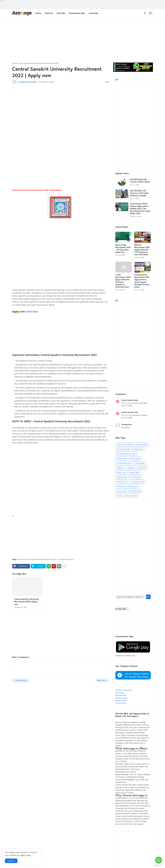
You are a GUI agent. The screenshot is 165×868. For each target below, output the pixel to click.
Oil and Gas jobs (124, 449)
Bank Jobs (120, 693)
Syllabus (120, 468)
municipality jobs (137, 482)
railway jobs (122, 491)
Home (15, 63)
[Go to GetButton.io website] (159, 865)
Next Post (101, 680)
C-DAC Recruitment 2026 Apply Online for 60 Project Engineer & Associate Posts (123, 281)
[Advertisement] (83, 40)
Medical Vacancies (124, 690)
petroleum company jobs (127, 486)
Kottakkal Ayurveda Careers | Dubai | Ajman (140, 181)
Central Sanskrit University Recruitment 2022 (39, 63)
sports (119, 496)
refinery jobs (136, 491)
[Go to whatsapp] (159, 860)
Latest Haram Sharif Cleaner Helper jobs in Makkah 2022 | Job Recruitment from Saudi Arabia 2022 (140, 209)
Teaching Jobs (122, 698)
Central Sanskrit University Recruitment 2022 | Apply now (27, 602)
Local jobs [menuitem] (93, 13)
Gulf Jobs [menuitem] (61, 13)
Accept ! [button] (11, 861)
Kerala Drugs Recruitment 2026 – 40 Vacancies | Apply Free (123, 249)
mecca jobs (121, 472)
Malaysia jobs (141, 444)
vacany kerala (131, 496)
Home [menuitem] (38, 13)
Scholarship (140, 463)
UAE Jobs (131, 468)
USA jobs (142, 468)
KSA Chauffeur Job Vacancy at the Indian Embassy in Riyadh (139, 193)
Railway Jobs (121, 700)
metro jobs (134, 472)
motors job (121, 482)
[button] (145, 13)
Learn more (25, 855)
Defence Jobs (121, 695)
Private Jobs (121, 703)
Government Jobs (66, 559)
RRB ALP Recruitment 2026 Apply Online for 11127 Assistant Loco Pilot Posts (142, 250)
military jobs (122, 477)
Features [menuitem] (49, 13)
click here (33, 311)
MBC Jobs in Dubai (125, 444)
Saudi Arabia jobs (124, 463)
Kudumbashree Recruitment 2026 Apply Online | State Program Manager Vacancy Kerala (142, 281)
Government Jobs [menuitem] (77, 13)
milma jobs (136, 477)
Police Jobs (138, 449)
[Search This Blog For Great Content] (130, 597)
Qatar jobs (135, 458)
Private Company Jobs (126, 454)
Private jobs (122, 458)
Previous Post (21, 680)
